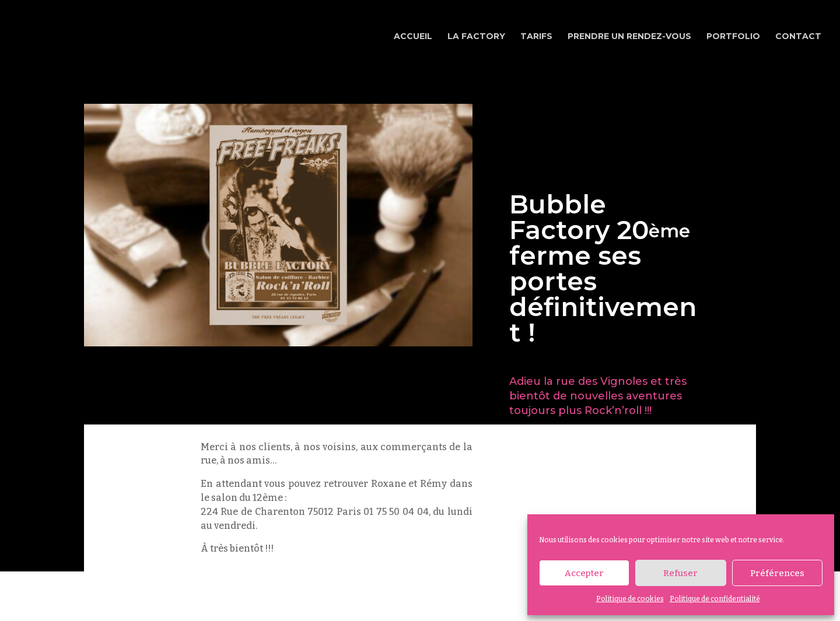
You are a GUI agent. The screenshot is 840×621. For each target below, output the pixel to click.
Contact (798, 37)
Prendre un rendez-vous (629, 37)
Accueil (413, 37)
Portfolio (733, 37)
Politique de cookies (630, 599)
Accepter (584, 573)
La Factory (476, 37)
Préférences (777, 573)
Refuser (680, 573)
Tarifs (536, 37)
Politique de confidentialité (715, 599)
